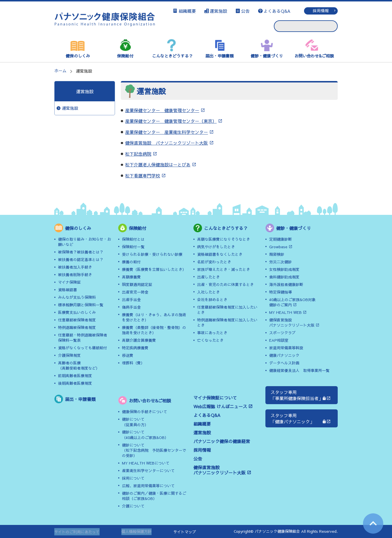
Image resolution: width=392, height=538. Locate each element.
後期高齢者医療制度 (75, 383)
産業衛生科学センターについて (148, 471)
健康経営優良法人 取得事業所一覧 (299, 370)
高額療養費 (131, 277)
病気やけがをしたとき (216, 247)
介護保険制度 (69, 355)
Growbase (278, 247)
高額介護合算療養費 (139, 340)
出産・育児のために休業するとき (225, 285)
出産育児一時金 (135, 292)
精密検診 (277, 254)
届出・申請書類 (220, 56)
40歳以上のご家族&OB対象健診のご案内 (292, 302)
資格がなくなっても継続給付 (83, 348)
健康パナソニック (284, 355)
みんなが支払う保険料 (77, 297)
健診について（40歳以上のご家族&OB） (145, 435)
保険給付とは (133, 239)
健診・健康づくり (267, 56)
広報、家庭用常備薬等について (148, 486)
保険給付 (125, 56)
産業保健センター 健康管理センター (162, 110)
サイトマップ (185, 532)
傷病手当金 (131, 307)
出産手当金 (131, 300)
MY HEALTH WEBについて (146, 463)
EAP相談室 (279, 340)
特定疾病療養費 (135, 348)
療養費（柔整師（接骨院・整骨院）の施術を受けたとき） (154, 330)
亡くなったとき (210, 340)
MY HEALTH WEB (285, 312)
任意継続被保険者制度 (77, 320)
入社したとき (208, 292)
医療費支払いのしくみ (77, 312)
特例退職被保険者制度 (77, 328)
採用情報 (321, 11)
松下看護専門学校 (143, 176)
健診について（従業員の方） (135, 422)
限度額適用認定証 (137, 285)
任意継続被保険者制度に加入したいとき (227, 310)
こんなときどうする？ (172, 56)
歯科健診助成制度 (284, 277)
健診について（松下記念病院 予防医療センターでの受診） (154, 450)
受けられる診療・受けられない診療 (152, 254)
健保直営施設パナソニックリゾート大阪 (220, 470)
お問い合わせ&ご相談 (314, 56)
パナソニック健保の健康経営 (222, 441)
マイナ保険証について (215, 398)
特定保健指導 (280, 292)
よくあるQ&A (277, 11)
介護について (133, 506)
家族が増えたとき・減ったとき (224, 269)
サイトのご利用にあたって (77, 532)
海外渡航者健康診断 (286, 285)
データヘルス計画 (284, 363)
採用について (133, 478)
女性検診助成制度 (284, 269)
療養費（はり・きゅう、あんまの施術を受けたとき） (154, 317)
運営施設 (218, 11)
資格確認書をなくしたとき (220, 254)
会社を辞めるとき (212, 300)
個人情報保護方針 (136, 532)
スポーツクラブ (282, 333)
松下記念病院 (138, 154)
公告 (245, 11)
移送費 (128, 355)
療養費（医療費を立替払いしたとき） (154, 269)
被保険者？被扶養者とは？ (81, 252)
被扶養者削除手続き (75, 275)
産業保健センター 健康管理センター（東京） (171, 121)
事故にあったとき (212, 333)
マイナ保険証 (69, 282)
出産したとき (208, 277)
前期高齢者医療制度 (75, 376)
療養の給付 (131, 262)
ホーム (60, 71)
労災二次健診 (280, 262)
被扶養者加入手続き (75, 267)
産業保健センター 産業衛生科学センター (167, 132)
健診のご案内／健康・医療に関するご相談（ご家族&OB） (154, 496)
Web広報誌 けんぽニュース (220, 406)
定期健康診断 (280, 239)
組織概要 (187, 11)
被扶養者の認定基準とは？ (81, 260)
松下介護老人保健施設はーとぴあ (158, 164)
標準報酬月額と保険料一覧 (81, 305)
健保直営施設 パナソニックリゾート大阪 (167, 143)
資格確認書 (68, 290)
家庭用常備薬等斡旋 (286, 348)
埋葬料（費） (133, 363)
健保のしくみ (78, 56)
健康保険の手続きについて (145, 412)
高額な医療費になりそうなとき (224, 239)
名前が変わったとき (214, 262)
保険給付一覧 (133, 247)
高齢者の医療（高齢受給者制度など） (79, 366)
